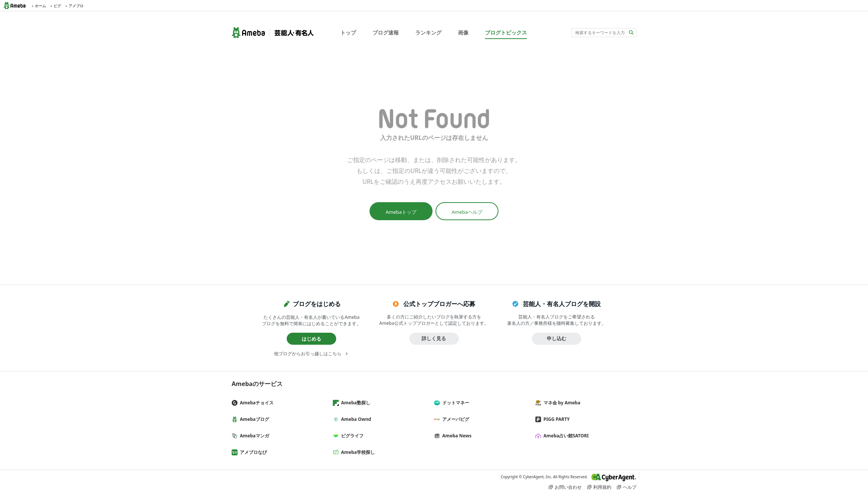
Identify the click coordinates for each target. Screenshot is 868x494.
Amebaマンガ (253, 436)
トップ (348, 32)
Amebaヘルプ (467, 212)
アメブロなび (252, 452)
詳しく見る (434, 338)
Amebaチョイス (256, 403)
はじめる (311, 339)
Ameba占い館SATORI (565, 436)
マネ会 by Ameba (561, 403)
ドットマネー (455, 403)
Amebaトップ (401, 212)
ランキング (428, 32)
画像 (463, 32)
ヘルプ (630, 487)
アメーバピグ (455, 419)
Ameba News (456, 436)
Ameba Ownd (355, 419)
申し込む (557, 338)
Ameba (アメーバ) (17, 5)
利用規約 (602, 487)
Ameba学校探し (357, 452)
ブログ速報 (386, 32)
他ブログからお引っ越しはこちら (308, 354)
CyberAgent (614, 477)
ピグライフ (351, 436)
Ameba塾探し (355, 403)
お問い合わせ (568, 487)
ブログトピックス (506, 32)
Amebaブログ (253, 419)
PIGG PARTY (555, 419)
